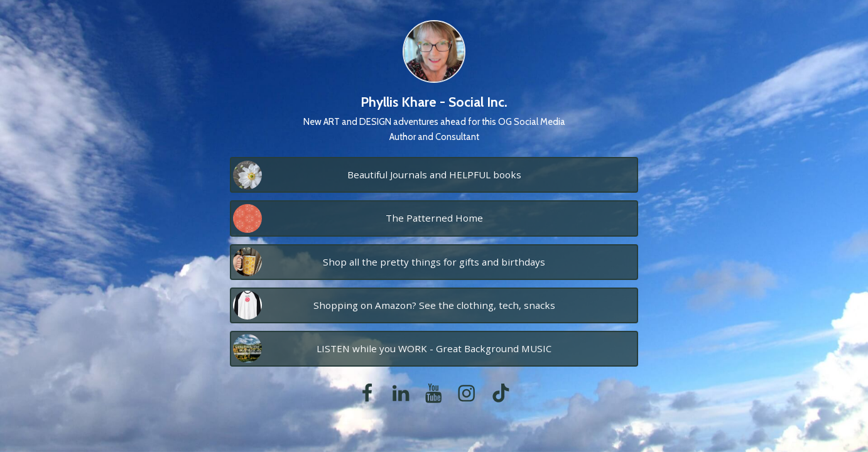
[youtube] (434, 393)
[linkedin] (401, 393)
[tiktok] (501, 393)
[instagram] (466, 393)
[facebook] (367, 393)
